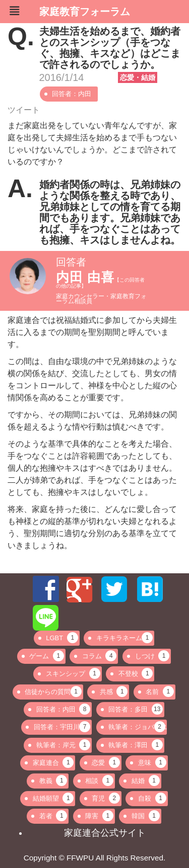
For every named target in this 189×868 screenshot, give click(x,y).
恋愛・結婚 (138, 77)
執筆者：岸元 (64, 745)
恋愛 (106, 762)
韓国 (146, 816)
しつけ (152, 656)
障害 (99, 816)
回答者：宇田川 (62, 727)
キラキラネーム (124, 638)
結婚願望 (53, 798)
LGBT (62, 638)
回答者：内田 (72, 94)
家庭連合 (53, 762)
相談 (99, 780)
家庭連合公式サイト (105, 833)
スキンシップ (73, 673)
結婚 (146, 780)
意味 (152, 762)
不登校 (136, 673)
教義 (53, 780)
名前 (160, 691)
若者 (53, 816)
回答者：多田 (136, 709)
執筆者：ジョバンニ (137, 727)
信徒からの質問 (53, 691)
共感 (114, 691)
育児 (106, 798)
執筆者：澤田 (136, 745)
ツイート (24, 110)
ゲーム (47, 656)
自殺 (152, 798)
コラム (100, 656)
